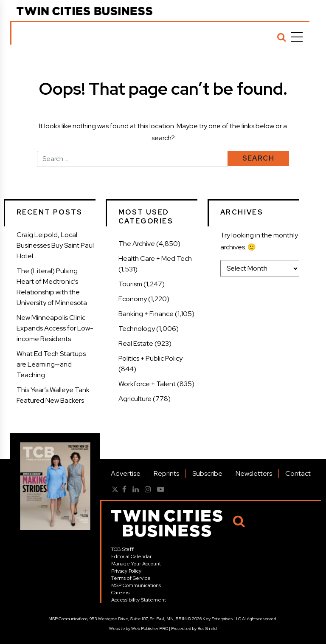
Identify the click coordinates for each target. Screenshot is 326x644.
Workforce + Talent (147, 384)
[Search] (281, 37)
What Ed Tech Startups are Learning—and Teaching (51, 364)
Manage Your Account (136, 564)
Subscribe (207, 473)
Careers (120, 593)
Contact (298, 473)
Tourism (130, 284)
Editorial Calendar (131, 556)
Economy (133, 299)
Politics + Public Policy (150, 358)
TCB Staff (122, 549)
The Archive (137, 244)
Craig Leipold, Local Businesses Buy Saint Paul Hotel (55, 245)
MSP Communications (136, 585)
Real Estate (136, 343)
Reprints (166, 473)
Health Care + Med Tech (155, 258)
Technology (137, 329)
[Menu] (297, 37)
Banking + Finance (146, 314)
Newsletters (254, 473)
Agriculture (135, 399)
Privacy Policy (126, 571)
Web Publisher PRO (150, 628)
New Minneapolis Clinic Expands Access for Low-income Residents (55, 328)
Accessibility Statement (139, 600)
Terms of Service (131, 578)
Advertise (126, 473)
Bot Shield (207, 628)
